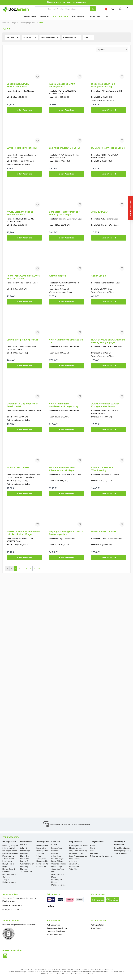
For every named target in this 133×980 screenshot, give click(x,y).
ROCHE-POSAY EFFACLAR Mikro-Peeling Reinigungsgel (109, 341)
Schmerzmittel (9, 848)
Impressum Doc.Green (56, 931)
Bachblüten (41, 866)
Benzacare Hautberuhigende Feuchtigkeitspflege (64, 213)
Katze (93, 845)
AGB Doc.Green (53, 925)
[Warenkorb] (128, 9)
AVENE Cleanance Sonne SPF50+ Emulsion (20, 213)
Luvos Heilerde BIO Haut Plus (22, 148)
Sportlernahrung (121, 853)
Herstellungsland (50, 37)
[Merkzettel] (113, 9)
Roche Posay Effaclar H (104, 532)
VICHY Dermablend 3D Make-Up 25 (66, 341)
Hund (92, 851)
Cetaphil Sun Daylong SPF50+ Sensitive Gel (23, 405)
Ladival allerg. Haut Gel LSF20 (65, 148)
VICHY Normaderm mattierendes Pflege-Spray (64, 405)
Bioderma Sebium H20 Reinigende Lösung (103, 85)
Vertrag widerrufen (55, 934)
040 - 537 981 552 (12, 906)
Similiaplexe (41, 859)
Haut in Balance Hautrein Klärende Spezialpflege (62, 469)
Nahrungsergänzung (122, 851)
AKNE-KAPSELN (100, 212)
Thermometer (26, 872)
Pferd (93, 848)
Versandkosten (61, 969)
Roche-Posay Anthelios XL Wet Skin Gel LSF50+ (23, 277)
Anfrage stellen (97, 925)
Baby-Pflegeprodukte (78, 856)
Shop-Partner (97, 928)
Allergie (6, 880)
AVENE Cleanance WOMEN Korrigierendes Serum (105, 405)
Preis (88, 37)
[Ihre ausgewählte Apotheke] (106, 9)
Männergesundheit (10, 853)
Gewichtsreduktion (122, 848)
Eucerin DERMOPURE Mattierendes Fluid (18, 85)
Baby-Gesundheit (76, 853)
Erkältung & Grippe (10, 845)
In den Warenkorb (24, 110)
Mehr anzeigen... (10, 882)
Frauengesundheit (10, 851)
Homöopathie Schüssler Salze (42, 853)
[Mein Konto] (120, 9)
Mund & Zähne (8, 856)
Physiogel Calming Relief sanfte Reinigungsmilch (66, 533)
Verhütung (73, 861)
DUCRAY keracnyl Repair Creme (108, 148)
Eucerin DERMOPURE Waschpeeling (102, 469)
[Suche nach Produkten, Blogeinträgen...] (62, 9)
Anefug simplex (57, 276)
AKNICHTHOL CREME (18, 468)
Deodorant (56, 851)
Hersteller (13, 37)
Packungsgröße (72, 37)
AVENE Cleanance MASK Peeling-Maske (62, 85)
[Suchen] (93, 9)
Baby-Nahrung (75, 859)
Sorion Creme (99, 276)
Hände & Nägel (57, 859)
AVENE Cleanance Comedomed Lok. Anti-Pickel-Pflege (23, 533)
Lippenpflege (57, 866)
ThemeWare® (88, 974)
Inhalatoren (25, 859)
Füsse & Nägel (57, 861)
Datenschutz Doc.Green (57, 928)
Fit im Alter (73, 869)
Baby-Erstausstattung (78, 851)
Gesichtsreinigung (59, 864)
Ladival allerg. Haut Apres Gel (22, 340)
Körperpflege (57, 848)
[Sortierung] (112, 50)
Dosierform (30, 37)
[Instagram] (5, 956)
